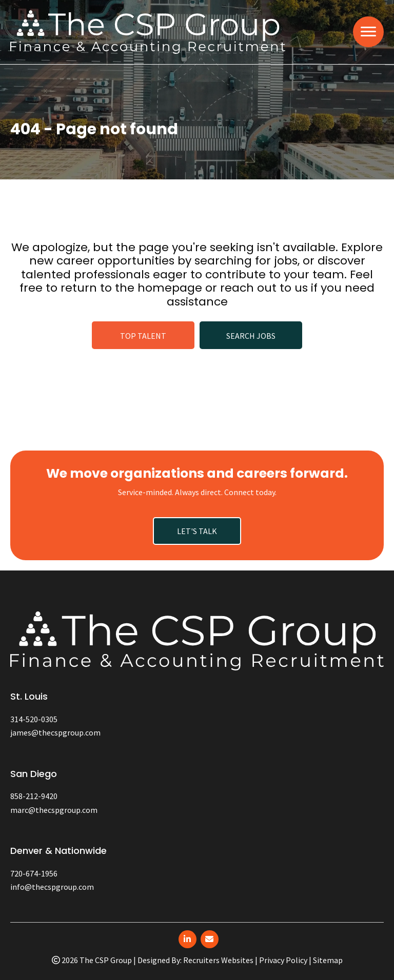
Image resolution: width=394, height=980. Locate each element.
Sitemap (328, 960)
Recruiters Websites (218, 960)
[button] (143, 335)
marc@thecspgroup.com (54, 810)
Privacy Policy (283, 960)
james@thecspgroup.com (55, 732)
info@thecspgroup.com (52, 887)
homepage (170, 288)
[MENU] (368, 32)
